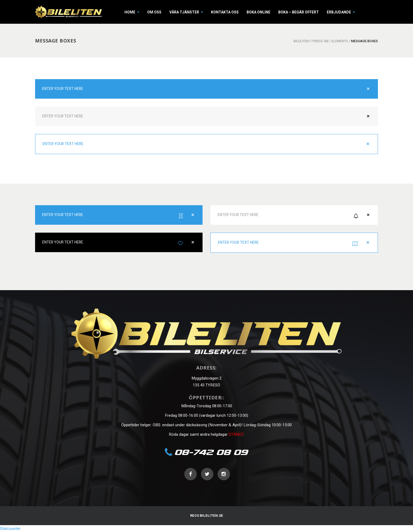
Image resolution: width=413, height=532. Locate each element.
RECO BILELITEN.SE (207, 516)
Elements (340, 41)
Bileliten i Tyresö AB (311, 41)
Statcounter (10, 529)
